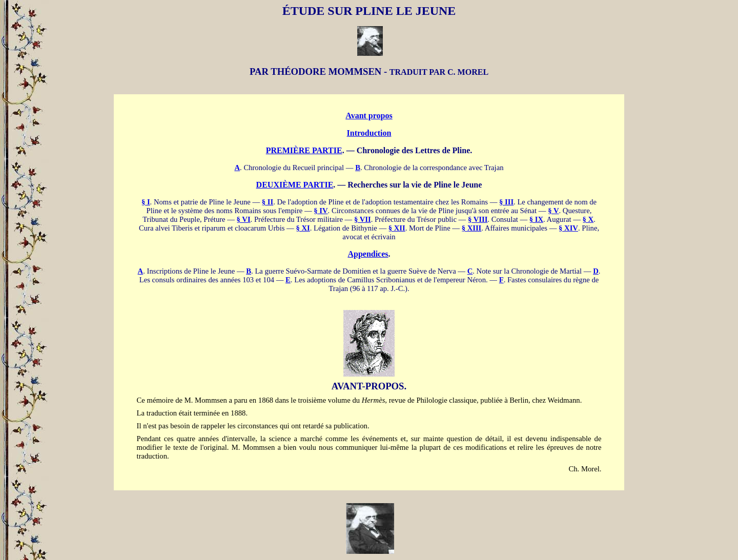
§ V (553, 211)
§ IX (536, 219)
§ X (588, 219)
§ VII (363, 219)
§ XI (303, 228)
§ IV (321, 211)
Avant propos (369, 116)
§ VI (244, 219)
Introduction (369, 133)
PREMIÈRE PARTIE (304, 150)
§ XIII (472, 228)
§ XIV (568, 228)
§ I (146, 202)
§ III (506, 202)
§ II (268, 202)
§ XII (397, 228)
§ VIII (478, 219)
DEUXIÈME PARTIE (295, 185)
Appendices (368, 254)
